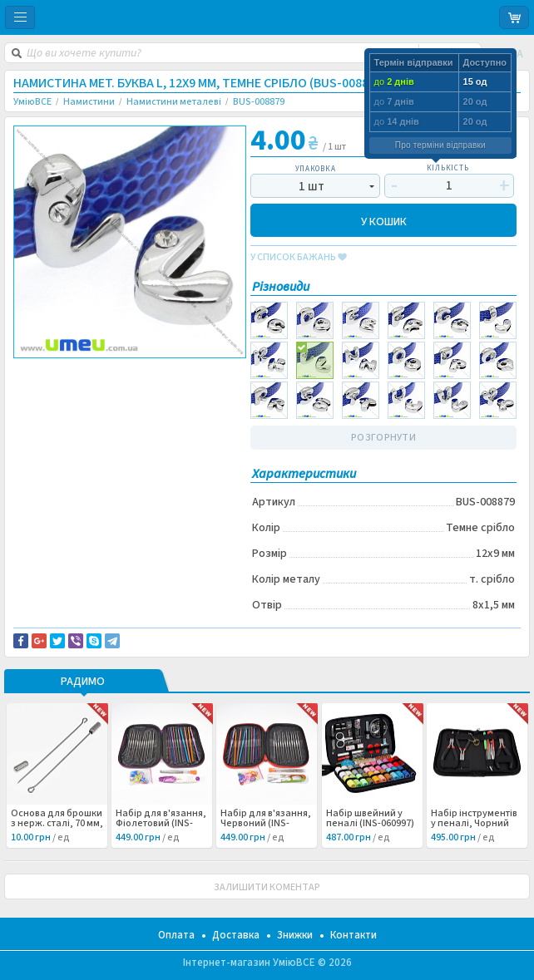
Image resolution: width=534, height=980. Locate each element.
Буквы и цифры (62, 400)
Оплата (176, 935)
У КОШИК (384, 221)
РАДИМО (83, 682)
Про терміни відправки (440, 145)
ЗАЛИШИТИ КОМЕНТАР (267, 887)
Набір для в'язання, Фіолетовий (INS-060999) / (161, 824)
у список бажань (299, 258)
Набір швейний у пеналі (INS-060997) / (370, 824)
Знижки (295, 935)
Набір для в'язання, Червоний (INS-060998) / (266, 824)
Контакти (354, 935)
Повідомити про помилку (85, 382)
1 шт (311, 187)
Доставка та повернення (84, 372)
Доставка (236, 935)
